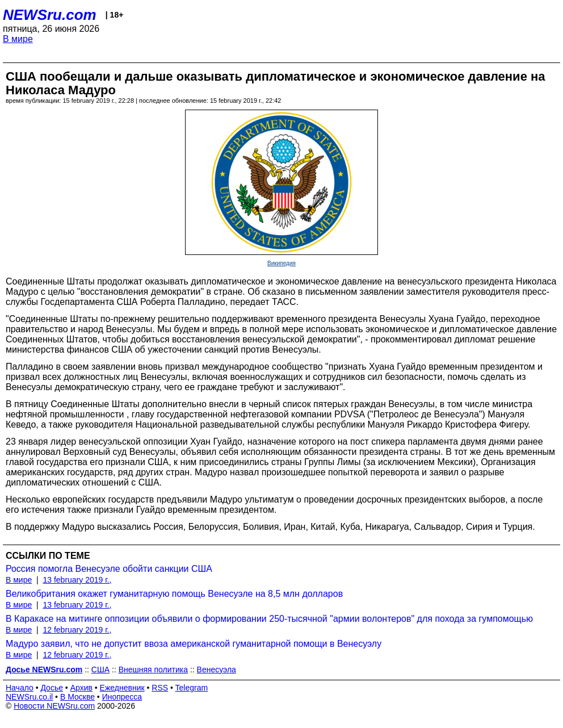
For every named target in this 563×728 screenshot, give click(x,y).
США (100, 670)
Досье (52, 688)
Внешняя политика (153, 670)
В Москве (77, 697)
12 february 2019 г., (77, 630)
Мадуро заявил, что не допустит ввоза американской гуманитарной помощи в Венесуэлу (194, 644)
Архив (81, 688)
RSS (160, 688)
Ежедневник (122, 688)
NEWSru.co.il (29, 697)
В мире (18, 39)
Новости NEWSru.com (54, 706)
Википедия (281, 263)
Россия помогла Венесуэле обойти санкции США (109, 569)
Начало (20, 688)
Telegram (192, 688)
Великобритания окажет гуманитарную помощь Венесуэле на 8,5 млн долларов (174, 594)
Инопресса (122, 697)
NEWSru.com (50, 15)
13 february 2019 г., (77, 580)
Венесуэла (217, 670)
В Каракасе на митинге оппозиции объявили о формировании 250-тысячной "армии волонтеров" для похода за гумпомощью (269, 619)
